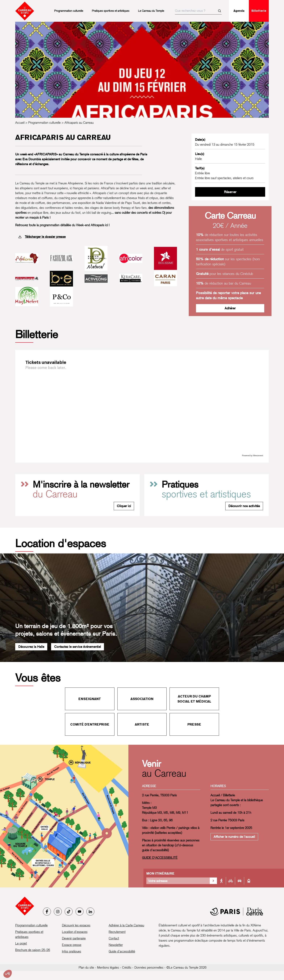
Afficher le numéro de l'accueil (234, 837)
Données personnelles (149, 967)
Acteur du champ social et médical (194, 699)
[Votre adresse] (178, 881)
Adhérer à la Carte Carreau (126, 925)
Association (142, 699)
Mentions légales (108, 967)
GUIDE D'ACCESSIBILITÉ (160, 858)
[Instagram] (58, 912)
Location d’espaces (75, 932)
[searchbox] (198, 11)
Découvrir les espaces (76, 925)
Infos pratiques (72, 951)
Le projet (21, 943)
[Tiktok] (69, 912)
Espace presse (72, 945)
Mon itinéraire (160, 873)
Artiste (142, 724)
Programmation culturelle (69, 11)
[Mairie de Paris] (237, 912)
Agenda (239, 11)
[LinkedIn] (90, 912)
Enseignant (90, 699)
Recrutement (117, 932)
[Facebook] (47, 912)
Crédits (127, 967)
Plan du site (86, 967)
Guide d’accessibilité (122, 951)
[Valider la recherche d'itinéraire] (213, 881)
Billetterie (259, 11)
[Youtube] (80, 912)
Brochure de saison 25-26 (33, 950)
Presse (194, 724)
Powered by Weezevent (252, 455)
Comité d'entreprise (90, 724)
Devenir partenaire (74, 938)
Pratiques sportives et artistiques (111, 11)
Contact (114, 938)
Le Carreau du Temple (151, 11)
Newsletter (116, 945)
